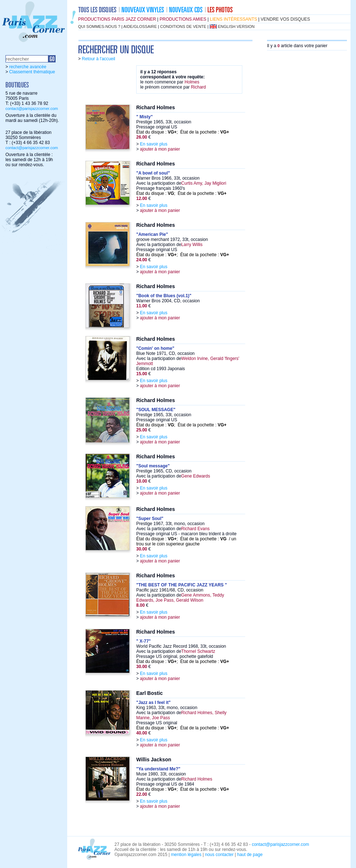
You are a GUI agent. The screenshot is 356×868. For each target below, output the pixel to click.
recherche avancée (28, 67)
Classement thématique (32, 72)
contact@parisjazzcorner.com (32, 108)
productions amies (183, 19)
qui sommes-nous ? (99, 26)
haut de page (250, 855)
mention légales (186, 855)
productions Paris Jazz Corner (117, 19)
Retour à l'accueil (98, 59)
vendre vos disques (286, 19)
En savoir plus (153, 144)
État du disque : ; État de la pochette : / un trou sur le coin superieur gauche (186, 541)
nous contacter (219, 855)
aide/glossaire (140, 26)
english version (236, 26)
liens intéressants (234, 19)
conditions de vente (183, 26)
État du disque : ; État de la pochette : (183, 132)
